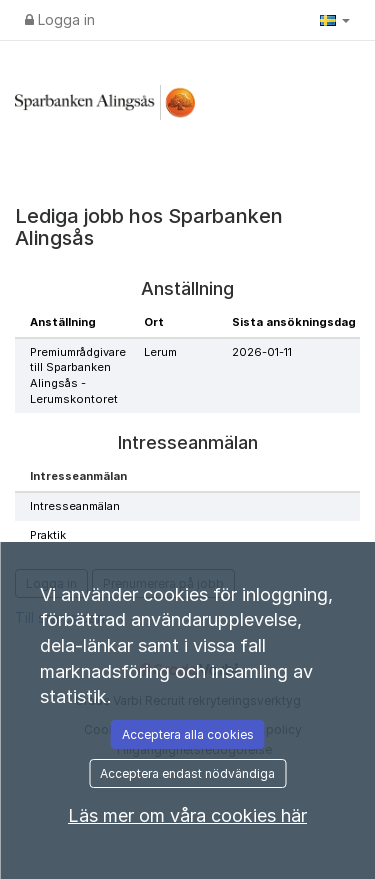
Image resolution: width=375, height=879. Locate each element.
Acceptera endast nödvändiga (187, 773)
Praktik (48, 535)
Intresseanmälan (75, 506)
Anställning (63, 322)
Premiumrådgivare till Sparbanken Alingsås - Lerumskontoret (78, 375)
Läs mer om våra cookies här (187, 815)
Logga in (60, 19)
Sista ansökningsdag (294, 322)
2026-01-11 (262, 352)
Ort (154, 322)
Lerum (160, 352)
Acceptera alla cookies (188, 734)
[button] (335, 20)
